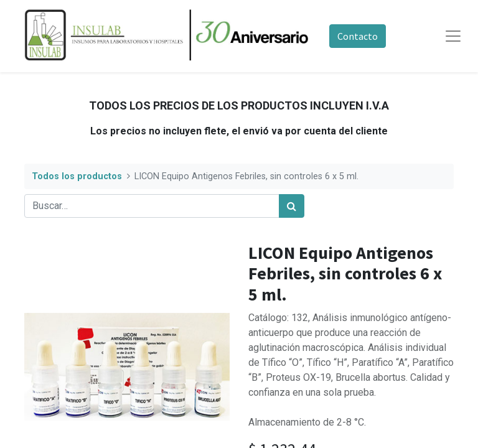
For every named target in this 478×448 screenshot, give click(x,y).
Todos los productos (77, 176)
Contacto (358, 36)
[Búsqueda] (292, 206)
